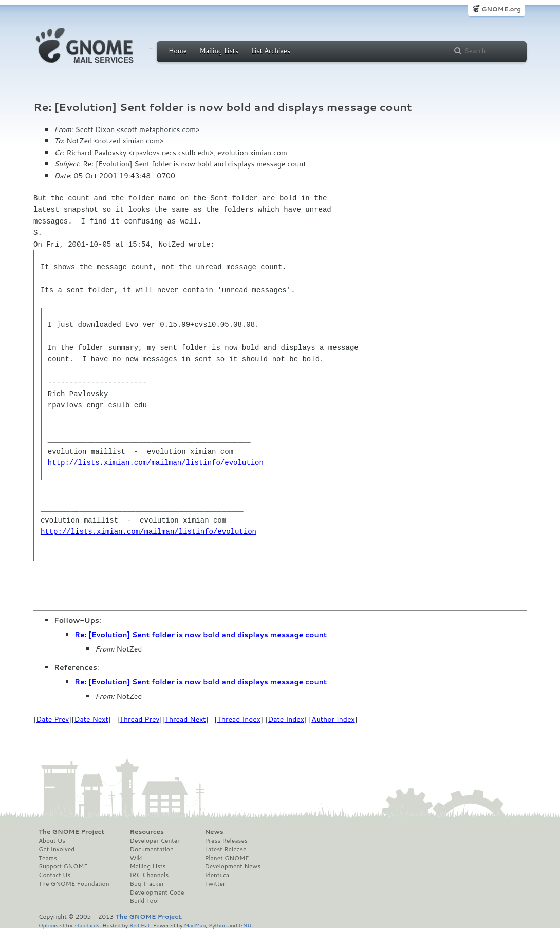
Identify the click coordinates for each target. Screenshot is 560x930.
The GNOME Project (71, 832)
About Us (52, 841)
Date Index (286, 719)
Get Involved (57, 849)
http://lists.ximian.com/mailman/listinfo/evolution (156, 463)
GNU (245, 925)
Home (178, 51)
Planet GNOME (227, 858)
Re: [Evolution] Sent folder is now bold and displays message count (201, 635)
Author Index (333, 719)
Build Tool (144, 901)
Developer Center (155, 841)
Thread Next (185, 719)
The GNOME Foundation (74, 884)
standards (87, 925)
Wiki (136, 858)
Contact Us (54, 875)
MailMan (195, 925)
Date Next (91, 719)
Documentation (152, 849)
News (214, 832)
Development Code (157, 892)
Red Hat (140, 925)
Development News (232, 866)
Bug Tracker (147, 884)
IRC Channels (150, 875)
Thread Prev (140, 719)
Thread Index (239, 719)
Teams (48, 858)
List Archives (271, 51)
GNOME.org (501, 9)
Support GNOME (63, 866)
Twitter (215, 884)
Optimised (51, 925)
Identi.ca (217, 875)
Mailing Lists (219, 51)
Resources (147, 832)
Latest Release (225, 849)
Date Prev (52, 719)
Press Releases (226, 841)
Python (218, 925)
